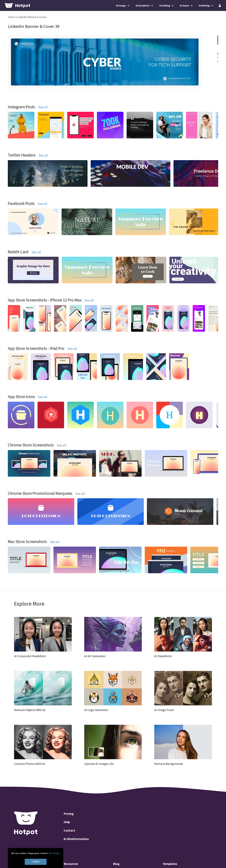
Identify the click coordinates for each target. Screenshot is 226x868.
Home (12, 17)
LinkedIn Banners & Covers (32, 17)
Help (67, 822)
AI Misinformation (76, 839)
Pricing (69, 814)
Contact (69, 830)
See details (54, 853)
